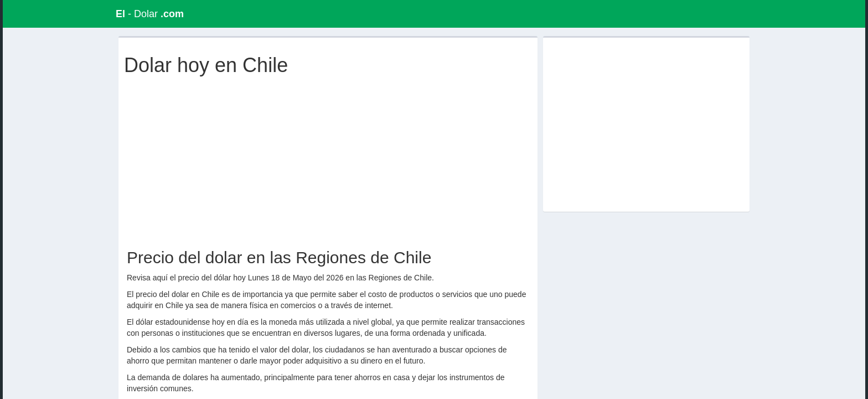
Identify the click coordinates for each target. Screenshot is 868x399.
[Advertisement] (330, 160)
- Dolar (150, 14)
